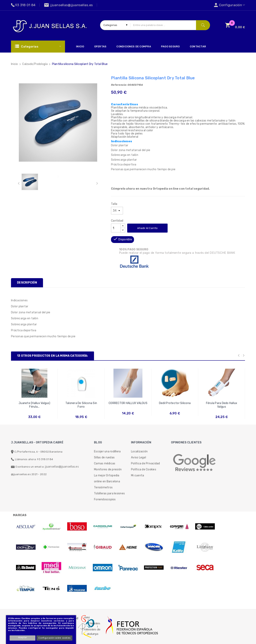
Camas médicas (105, 463)
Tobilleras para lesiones (109, 493)
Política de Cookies (144, 469)
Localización (139, 451)
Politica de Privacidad (145, 463)
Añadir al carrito (147, 228)
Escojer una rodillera (107, 451)
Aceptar (23, 638)
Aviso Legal (138, 457)
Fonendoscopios (105, 499)
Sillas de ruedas (104, 457)
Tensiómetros (103, 487)
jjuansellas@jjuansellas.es (62, 467)
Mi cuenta (137, 475)
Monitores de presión (108, 469)
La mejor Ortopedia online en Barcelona (107, 478)
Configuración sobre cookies (55, 638)
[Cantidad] (116, 228)
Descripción (27, 283)
